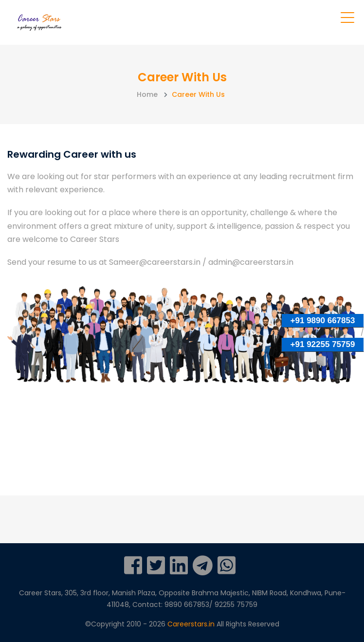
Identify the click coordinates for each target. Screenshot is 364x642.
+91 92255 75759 (323, 344)
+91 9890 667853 (323, 321)
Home (147, 94)
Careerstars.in (192, 624)
